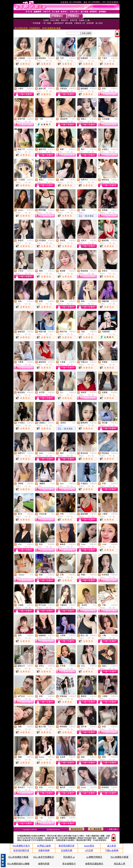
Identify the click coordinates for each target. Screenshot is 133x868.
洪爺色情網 (44, 850)
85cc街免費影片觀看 (18, 857)
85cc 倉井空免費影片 (44, 857)
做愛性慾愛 (44, 864)
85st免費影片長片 (21, 846)
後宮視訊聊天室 (66, 846)
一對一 (52, 119)
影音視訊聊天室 (21, 850)
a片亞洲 (89, 850)
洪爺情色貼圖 (42, 829)
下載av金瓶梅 (112, 850)
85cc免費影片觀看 (120, 857)
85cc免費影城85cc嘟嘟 (18, 864)
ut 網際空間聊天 (94, 857)
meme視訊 (89, 846)
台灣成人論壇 (44, 846)
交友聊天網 (66, 850)
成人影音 (112, 846)
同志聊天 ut (69, 857)
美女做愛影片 (69, 864)
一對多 (115, 119)
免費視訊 (30, 58)
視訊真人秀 (120, 864)
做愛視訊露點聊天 (94, 864)
